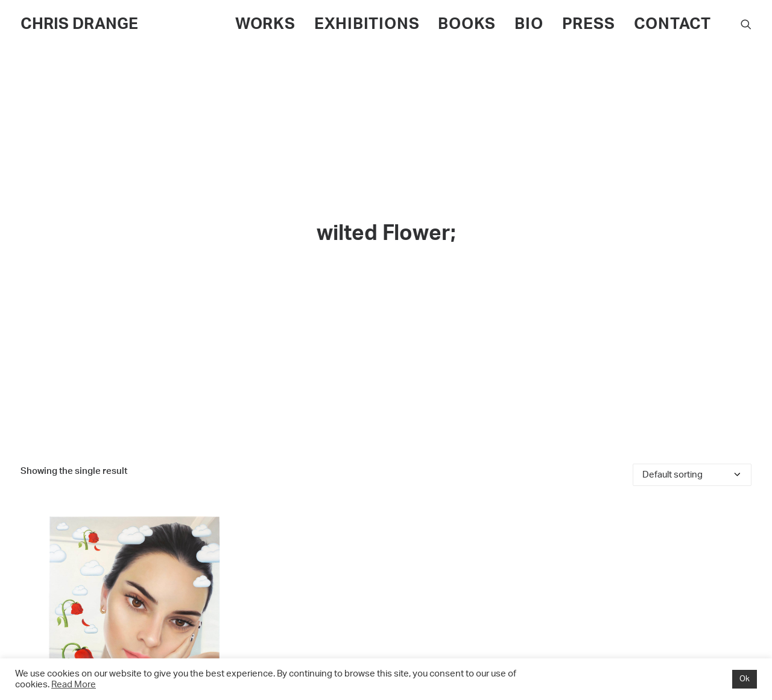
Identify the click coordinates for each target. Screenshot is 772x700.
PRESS (589, 24)
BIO (529, 24)
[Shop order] (692, 470)
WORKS (265, 24)
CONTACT (672, 24)
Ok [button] (745, 679)
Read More (74, 685)
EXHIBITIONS (367, 24)
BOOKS (467, 24)
